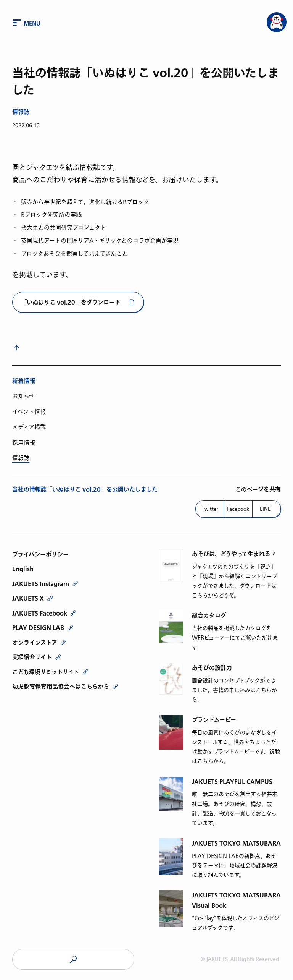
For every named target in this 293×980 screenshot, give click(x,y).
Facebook (238, 509)
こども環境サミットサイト (46, 672)
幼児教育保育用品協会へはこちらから (61, 687)
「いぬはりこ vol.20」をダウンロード (71, 302)
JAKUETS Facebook (40, 613)
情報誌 (21, 112)
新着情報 (24, 381)
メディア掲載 (29, 427)
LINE (265, 509)
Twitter (210, 509)
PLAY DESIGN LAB (38, 628)
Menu (32, 24)
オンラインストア (35, 643)
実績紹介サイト (32, 657)
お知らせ (23, 396)
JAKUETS (73, 959)
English (23, 569)
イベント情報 (29, 412)
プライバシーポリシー (40, 554)
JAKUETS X (28, 598)
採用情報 (24, 443)
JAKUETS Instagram (41, 584)
